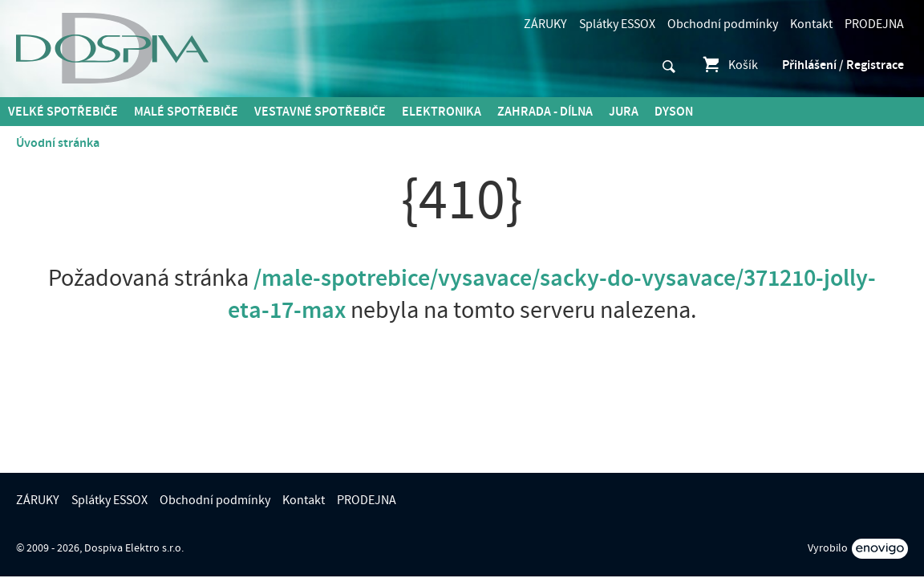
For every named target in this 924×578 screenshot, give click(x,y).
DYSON (674, 112)
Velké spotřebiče (63, 112)
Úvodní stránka (58, 143)
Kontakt (811, 24)
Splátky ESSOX (617, 24)
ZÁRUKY (545, 24)
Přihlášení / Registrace (843, 65)
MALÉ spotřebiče (186, 112)
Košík (729, 65)
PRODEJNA (874, 24)
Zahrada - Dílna (545, 112)
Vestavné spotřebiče (320, 112)
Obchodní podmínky (723, 24)
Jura (624, 112)
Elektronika (442, 112)
